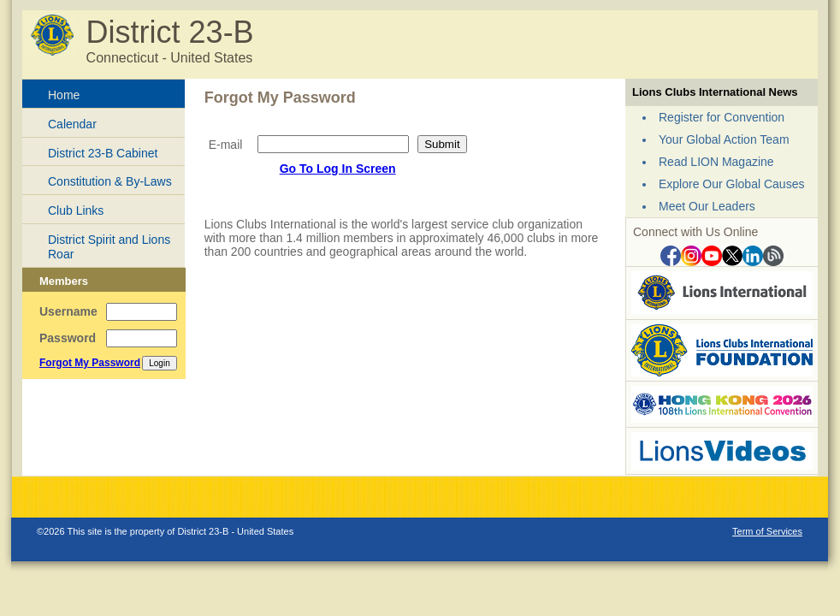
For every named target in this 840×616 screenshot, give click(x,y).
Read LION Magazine (716, 162)
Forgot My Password (90, 363)
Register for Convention (722, 117)
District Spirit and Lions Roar (109, 247)
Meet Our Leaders (707, 206)
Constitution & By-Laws (110, 181)
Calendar (72, 124)
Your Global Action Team (724, 139)
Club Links (76, 210)
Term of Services (767, 531)
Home (64, 95)
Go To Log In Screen (338, 169)
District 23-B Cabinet (103, 153)
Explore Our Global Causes (731, 184)
